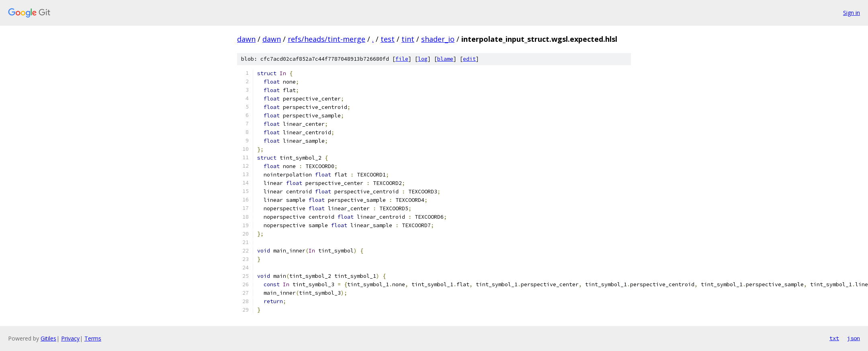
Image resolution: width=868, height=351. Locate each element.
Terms (93, 338)
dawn (246, 39)
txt (834, 338)
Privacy (70, 338)
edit (469, 59)
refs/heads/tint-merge (327, 39)
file (402, 59)
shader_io (438, 39)
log (423, 59)
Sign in (852, 13)
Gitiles (48, 338)
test (388, 39)
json (854, 338)
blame (445, 59)
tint (408, 39)
